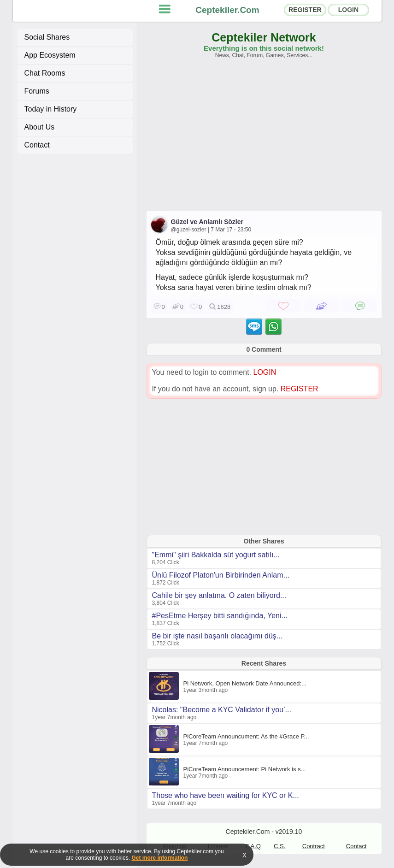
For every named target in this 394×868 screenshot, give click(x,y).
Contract (314, 846)
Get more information (159, 858)
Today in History (51, 109)
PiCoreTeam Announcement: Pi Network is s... (245, 769)
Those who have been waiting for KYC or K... (226, 795)
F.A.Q (253, 846)
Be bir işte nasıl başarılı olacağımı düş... (218, 636)
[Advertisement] (264, 139)
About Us (40, 127)
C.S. (279, 846)
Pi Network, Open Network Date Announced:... (245, 683)
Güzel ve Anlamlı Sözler (207, 222)
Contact (37, 145)
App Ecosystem (50, 55)
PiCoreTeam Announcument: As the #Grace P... (246, 736)
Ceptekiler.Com (227, 10)
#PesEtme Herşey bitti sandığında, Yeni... (220, 616)
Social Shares (47, 37)
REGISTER (305, 10)
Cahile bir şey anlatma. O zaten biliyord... (219, 595)
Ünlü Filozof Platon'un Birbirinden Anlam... (221, 575)
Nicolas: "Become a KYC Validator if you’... (222, 710)
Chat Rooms (45, 73)
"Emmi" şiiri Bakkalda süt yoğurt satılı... (216, 555)
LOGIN (348, 10)
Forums (37, 91)
